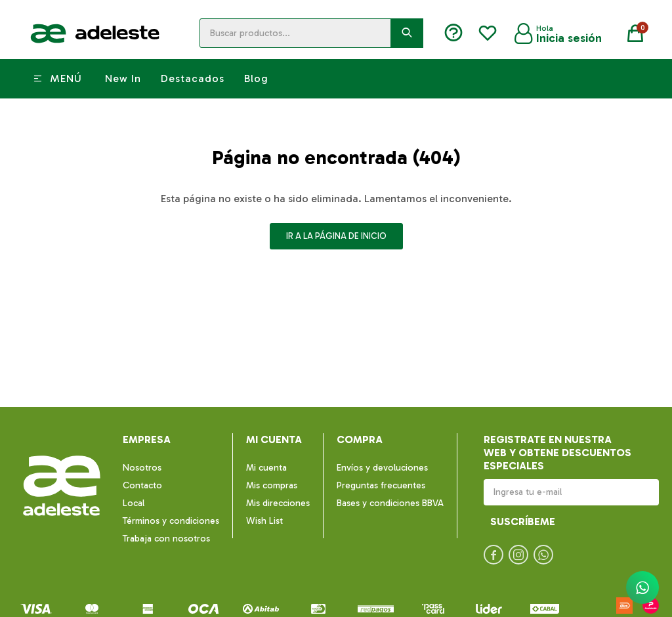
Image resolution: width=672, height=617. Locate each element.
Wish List (264, 521)
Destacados (193, 78)
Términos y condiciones (171, 521)
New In (123, 78)
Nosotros (142, 468)
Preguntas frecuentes (381, 485)
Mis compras (272, 485)
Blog (256, 78)
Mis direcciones (278, 503)
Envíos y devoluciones (382, 468)
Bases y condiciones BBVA (390, 503)
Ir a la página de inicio (336, 236)
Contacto (142, 485)
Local (134, 503)
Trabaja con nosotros (166, 539)
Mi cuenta (266, 468)
